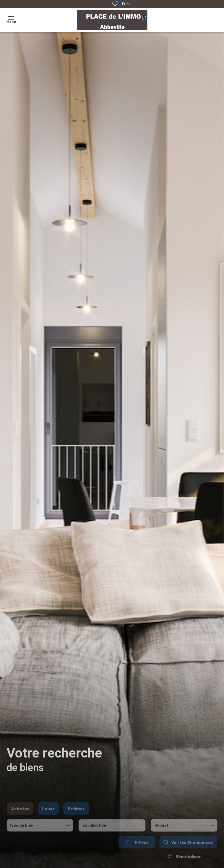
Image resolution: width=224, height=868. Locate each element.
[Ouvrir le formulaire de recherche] (137, 850)
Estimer (76, 817)
